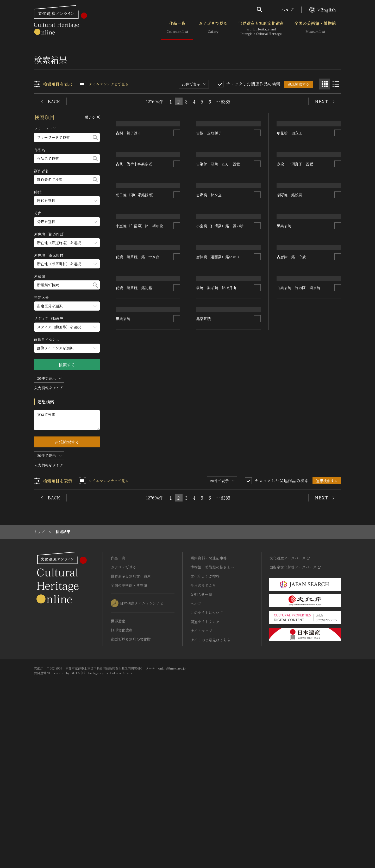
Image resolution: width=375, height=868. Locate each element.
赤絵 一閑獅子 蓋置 (295, 249)
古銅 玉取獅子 (209, 176)
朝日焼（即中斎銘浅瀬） (136, 323)
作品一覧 (177, 28)
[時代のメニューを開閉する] (67, 201)
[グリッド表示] (325, 84)
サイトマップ (201, 793)
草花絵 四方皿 (289, 176)
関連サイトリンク (205, 783)
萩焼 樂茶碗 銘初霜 (134, 545)
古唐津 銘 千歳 (291, 471)
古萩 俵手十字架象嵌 (134, 249)
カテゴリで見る (213, 28)
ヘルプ (287, 10)
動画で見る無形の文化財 (131, 801)
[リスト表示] (336, 84)
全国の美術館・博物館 (315, 28)
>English (323, 10)
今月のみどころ (203, 747)
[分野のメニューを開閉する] (67, 222)
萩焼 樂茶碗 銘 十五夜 (138, 471)
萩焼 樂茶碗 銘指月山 (216, 545)
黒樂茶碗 (123, 619)
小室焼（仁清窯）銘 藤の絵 (220, 397)
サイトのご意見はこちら (210, 802)
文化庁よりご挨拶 (205, 738)
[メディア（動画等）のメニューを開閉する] (67, 327)
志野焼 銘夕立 (209, 323)
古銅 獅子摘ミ (129, 176)
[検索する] (95, 137)
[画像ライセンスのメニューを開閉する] (67, 348)
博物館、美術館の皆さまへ (212, 729)
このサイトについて (207, 774)
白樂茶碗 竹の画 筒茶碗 (298, 545)
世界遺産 (118, 783)
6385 (226, 101)
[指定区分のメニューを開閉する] (67, 306)
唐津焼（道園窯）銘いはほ (218, 471)
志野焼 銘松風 (289, 323)
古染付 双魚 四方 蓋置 (218, 249)
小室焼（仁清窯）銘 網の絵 (140, 397)
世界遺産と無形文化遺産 (261, 28)
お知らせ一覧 (201, 756)
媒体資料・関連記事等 (209, 720)
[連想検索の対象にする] (177, 176)
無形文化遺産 (122, 792)
